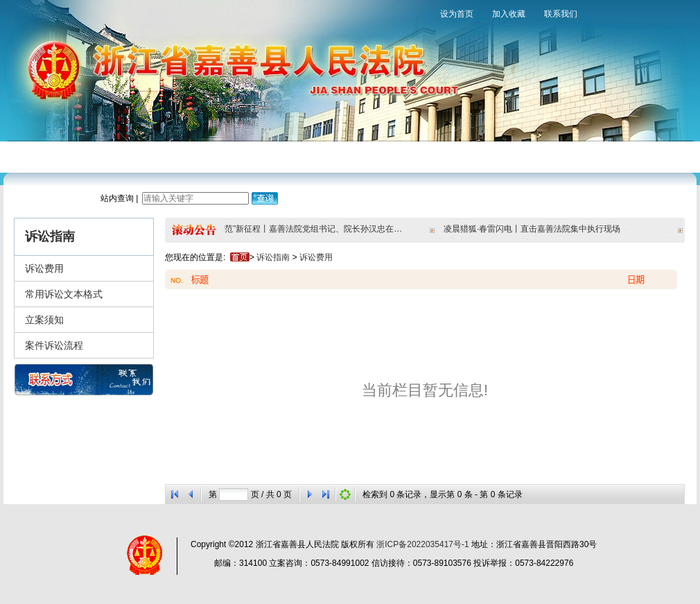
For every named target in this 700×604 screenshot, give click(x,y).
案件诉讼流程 (54, 345)
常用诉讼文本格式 (64, 294)
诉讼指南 (265, 156)
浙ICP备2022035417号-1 (422, 544)
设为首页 (457, 14)
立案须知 (44, 320)
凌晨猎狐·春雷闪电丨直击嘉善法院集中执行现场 (535, 229)
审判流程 (207, 156)
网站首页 (30, 156)
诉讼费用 (44, 268)
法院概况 (89, 156)
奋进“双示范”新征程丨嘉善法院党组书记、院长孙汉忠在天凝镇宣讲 (300, 229)
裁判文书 (383, 156)
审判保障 (324, 156)
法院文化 (442, 156)
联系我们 (561, 14)
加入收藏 (509, 14)
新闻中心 (148, 156)
